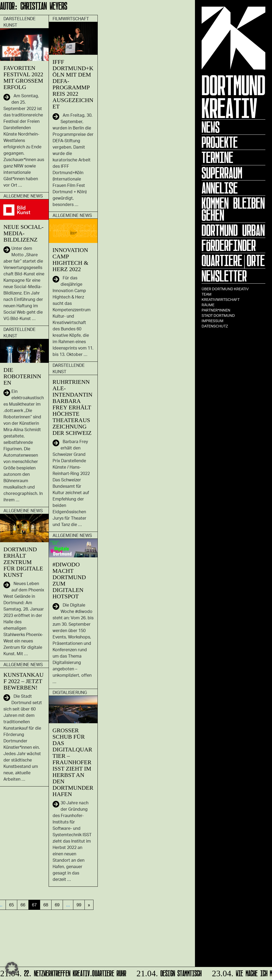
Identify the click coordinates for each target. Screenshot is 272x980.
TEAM (207, 294)
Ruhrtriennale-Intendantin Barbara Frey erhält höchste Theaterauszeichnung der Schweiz (73, 407)
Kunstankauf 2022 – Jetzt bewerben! (24, 681)
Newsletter (224, 276)
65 (11, 905)
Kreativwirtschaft (221, 299)
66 (23, 905)
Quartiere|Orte (233, 260)
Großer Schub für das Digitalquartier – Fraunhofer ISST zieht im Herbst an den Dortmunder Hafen (73, 762)
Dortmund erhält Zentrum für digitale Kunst (23, 562)
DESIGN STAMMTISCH (168, 972)
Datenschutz (215, 326)
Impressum (212, 321)
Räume (208, 305)
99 (79, 905)
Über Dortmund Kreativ (225, 289)
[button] (12, 968)
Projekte (220, 142)
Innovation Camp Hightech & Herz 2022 (71, 260)
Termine (217, 157)
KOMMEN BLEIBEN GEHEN (233, 209)
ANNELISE (220, 188)
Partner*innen (216, 310)
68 (46, 905)
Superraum (222, 173)
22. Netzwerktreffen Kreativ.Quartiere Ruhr (64, 972)
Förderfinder (229, 245)
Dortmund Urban (233, 230)
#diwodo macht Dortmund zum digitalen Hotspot (69, 580)
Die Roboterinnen (22, 376)
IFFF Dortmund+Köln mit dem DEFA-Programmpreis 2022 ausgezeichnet (73, 84)
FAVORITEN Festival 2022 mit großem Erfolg (23, 77)
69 (57, 905)
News (211, 127)
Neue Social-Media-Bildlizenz (24, 233)
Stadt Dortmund (218, 315)
